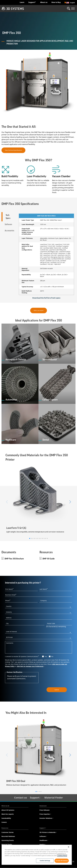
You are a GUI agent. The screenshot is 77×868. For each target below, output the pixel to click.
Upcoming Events (8, 840)
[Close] (69, 847)
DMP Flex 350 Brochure (14, 559)
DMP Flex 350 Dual (16, 781)
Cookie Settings (44, 861)
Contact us (21, 798)
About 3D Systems (8, 810)
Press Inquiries (45, 814)
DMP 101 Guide (49, 559)
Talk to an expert (39, 310)
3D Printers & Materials (48, 832)
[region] (37, 855)
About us (44, 2)
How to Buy (56, 2)
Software (43, 836)
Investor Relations (47, 818)
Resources (5, 828)
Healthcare (44, 840)
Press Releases (45, 810)
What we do (5, 806)
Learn (22, 2)
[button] (30, 538)
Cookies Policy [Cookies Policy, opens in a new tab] (62, 856)
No (52, 657)
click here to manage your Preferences (31, 666)
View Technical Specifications (13, 150)
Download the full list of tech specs (46, 298)
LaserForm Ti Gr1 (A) (16, 528)
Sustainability (6, 818)
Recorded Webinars (8, 836)
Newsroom (43, 806)
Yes (46, 657)
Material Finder (54, 798)
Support (32, 2)
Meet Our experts (8, 814)
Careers (4, 822)
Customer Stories (8, 832)
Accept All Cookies (62, 861)
